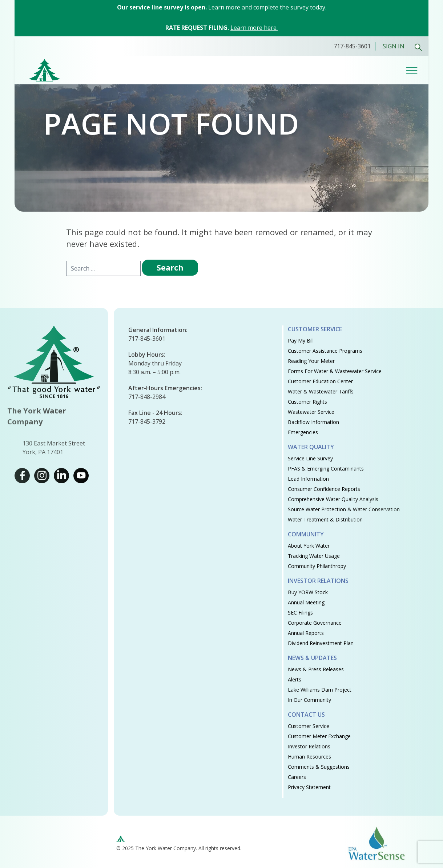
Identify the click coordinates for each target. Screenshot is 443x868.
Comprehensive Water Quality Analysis (333, 499)
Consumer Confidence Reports (324, 489)
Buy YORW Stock (308, 592)
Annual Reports (306, 633)
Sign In (394, 46)
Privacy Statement (309, 787)
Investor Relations (318, 581)
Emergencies (303, 432)
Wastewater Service (311, 412)
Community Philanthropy (317, 566)
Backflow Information (313, 422)
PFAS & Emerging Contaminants (326, 469)
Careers (297, 777)
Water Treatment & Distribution (325, 519)
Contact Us (306, 715)
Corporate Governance (315, 623)
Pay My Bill (301, 341)
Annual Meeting (306, 602)
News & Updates (312, 658)
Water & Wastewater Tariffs (321, 391)
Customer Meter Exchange (319, 736)
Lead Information (308, 479)
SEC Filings (300, 613)
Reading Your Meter (311, 361)
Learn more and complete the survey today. (267, 7)
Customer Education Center (320, 381)
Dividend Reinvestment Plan (321, 643)
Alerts (295, 679)
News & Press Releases (316, 669)
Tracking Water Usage (314, 556)
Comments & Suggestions (319, 767)
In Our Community (309, 700)
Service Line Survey (310, 458)
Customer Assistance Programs (325, 351)
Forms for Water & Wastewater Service (335, 371)
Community (306, 534)
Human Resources (309, 757)
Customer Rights (307, 402)
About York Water (309, 546)
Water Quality (311, 447)
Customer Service (315, 329)
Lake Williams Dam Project (320, 690)
